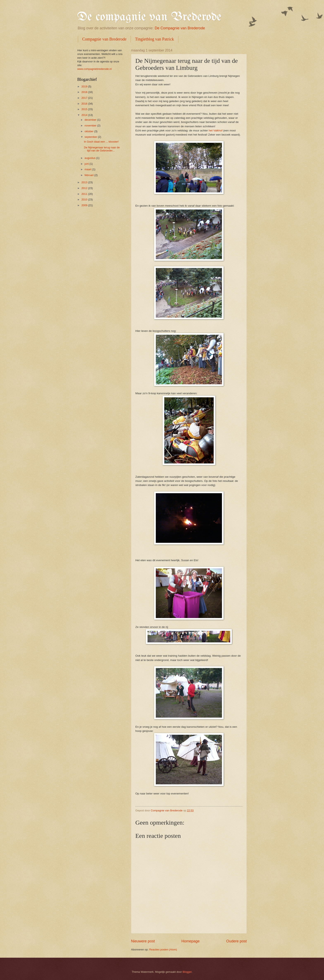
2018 (85, 92)
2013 (85, 182)
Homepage (191, 941)
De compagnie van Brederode (149, 17)
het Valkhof (216, 130)
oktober (89, 131)
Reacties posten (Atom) (163, 950)
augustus (90, 158)
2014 (85, 115)
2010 (85, 199)
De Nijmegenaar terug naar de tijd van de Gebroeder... (102, 149)
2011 (85, 194)
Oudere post (236, 941)
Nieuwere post (143, 941)
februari (89, 175)
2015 (85, 109)
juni (87, 164)
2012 (85, 188)
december (91, 120)
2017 (85, 98)
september (91, 137)
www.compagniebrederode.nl (94, 69)
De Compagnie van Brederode (180, 28)
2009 (85, 205)
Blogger (187, 972)
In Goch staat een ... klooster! (101, 142)
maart (88, 169)
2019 (85, 86)
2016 (85, 104)
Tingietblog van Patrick (154, 39)
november (91, 126)
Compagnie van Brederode (104, 39)
